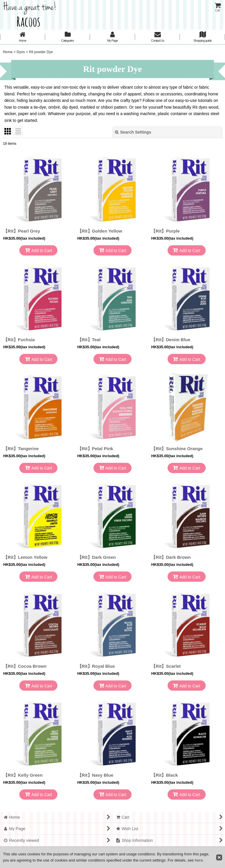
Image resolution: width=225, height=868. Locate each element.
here (199, 860)
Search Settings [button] (133, 132)
